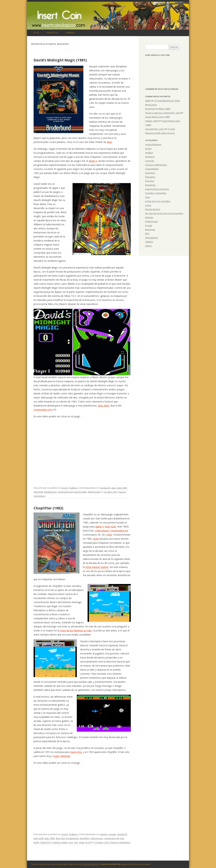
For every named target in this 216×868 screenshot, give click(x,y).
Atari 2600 (103, 406)
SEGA (96, 539)
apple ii (104, 834)
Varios (148, 246)
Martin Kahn (94, 492)
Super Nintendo (62, 756)
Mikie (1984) (164, 109)
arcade (112, 834)
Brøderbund (50, 492)
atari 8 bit (38, 492)
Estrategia (150, 185)
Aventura (150, 157)
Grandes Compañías (156, 193)
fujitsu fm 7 (46, 842)
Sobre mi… (71, 33)
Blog (37, 33)
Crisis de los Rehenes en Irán (76, 630)
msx (71, 842)
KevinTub (150, 109)
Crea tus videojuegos (156, 165)
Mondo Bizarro (153, 209)
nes (76, 842)
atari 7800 (50, 838)
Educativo (150, 177)
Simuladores (152, 238)
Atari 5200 (110, 527)
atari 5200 (39, 838)
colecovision (97, 838)
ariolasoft (105, 488)
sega (82, 842)
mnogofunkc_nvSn (155, 129)
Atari (109, 142)
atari (114, 488)
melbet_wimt (152, 121)
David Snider (80, 492)
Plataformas (151, 221)
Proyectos (52, 33)
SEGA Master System (97, 567)
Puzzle (149, 225)
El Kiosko (150, 181)
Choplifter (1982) (48, 508)
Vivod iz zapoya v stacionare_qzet (163, 113)
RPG (147, 234)
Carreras (150, 161)
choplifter (84, 838)
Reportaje (150, 229)
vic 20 (88, 842)
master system (60, 842)
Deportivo (150, 173)
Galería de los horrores (157, 189)
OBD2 (148, 101)
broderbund (72, 838)
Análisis (73, 488)
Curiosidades (152, 169)
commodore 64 (65, 492)
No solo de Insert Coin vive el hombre (164, 213)
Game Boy (76, 752)
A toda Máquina (153, 144)
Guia (148, 197)
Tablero (149, 242)
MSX (110, 535)
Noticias (149, 217)
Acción (65, 488)
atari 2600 (122, 488)
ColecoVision (102, 531)
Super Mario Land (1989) (157, 117)
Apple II (93, 161)
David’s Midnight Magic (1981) (60, 60)
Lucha (148, 205)
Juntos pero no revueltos (158, 201)
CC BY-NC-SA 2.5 (89, 864)
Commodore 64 (42, 410)
